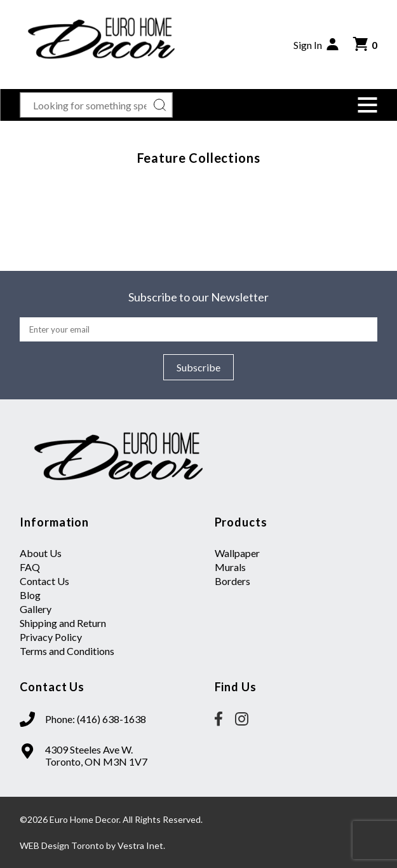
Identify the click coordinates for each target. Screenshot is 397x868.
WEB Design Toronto (62, 845)
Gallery (36, 609)
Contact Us (44, 581)
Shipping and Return (63, 623)
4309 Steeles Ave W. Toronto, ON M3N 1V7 (96, 755)
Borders (232, 581)
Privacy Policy (51, 637)
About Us (41, 553)
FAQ (30, 567)
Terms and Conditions (67, 651)
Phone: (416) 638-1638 (96, 719)
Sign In (317, 45)
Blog (30, 595)
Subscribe (198, 367)
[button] (367, 105)
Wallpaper (237, 553)
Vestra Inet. (141, 845)
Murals (230, 567)
